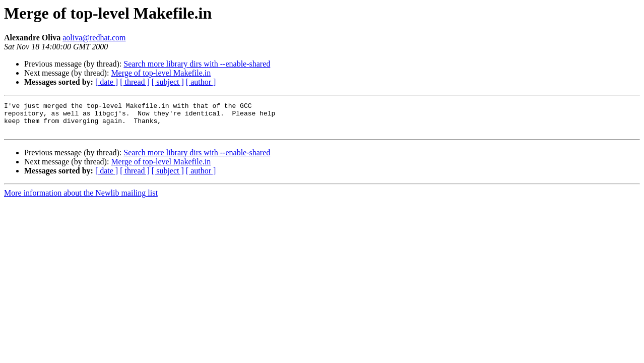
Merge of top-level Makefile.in (161, 73)
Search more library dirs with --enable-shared (197, 64)
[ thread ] (135, 82)
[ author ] (201, 82)
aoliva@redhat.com (94, 38)
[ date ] (107, 82)
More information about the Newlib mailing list (81, 199)
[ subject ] (168, 82)
